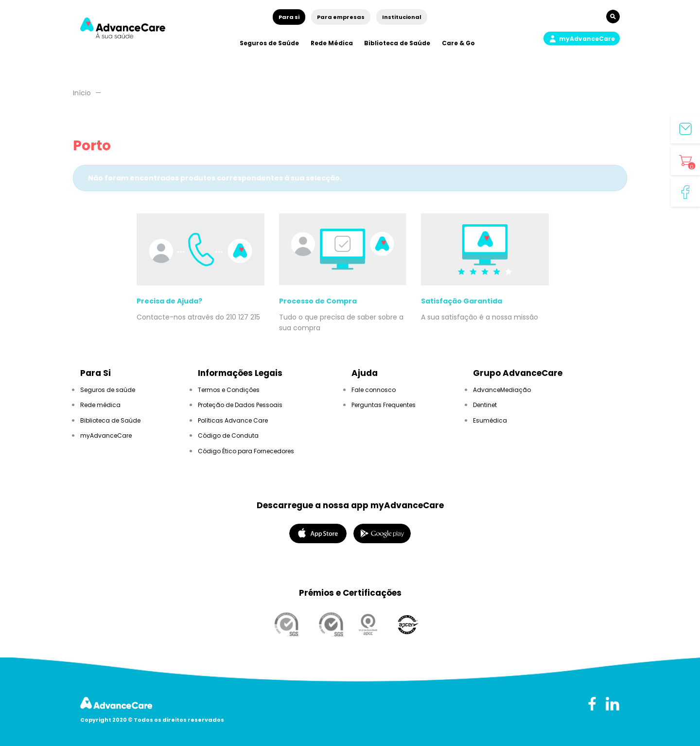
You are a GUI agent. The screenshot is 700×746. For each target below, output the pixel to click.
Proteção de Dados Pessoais (240, 405)
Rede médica (100, 405)
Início (82, 93)
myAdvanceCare (106, 435)
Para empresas (341, 17)
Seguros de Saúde (269, 43)
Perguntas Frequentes (384, 405)
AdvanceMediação (502, 390)
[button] (582, 38)
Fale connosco (374, 390)
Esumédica (490, 420)
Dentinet (485, 405)
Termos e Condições (229, 390)
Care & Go (458, 43)
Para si (289, 17)
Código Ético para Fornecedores (246, 451)
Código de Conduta (228, 435)
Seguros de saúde (108, 390)
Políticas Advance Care (233, 420)
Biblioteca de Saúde (397, 43)
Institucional (402, 17)
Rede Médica (332, 43)
